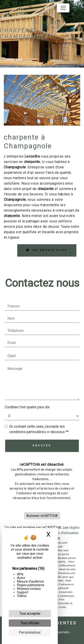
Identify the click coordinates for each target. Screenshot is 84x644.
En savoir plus (47, 250)
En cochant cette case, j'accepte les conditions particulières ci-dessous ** (39, 429)
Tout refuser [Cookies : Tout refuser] (30, 623)
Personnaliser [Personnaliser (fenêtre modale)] (30, 632)
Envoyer (42, 446)
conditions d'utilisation (61, 533)
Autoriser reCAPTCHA (42, 516)
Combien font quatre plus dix (27, 407)
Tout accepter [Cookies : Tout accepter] (30, 613)
